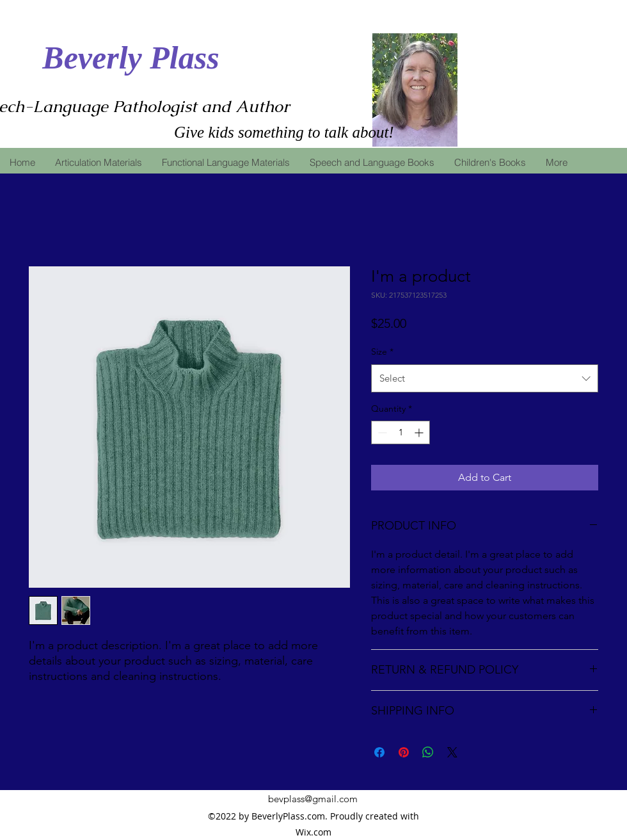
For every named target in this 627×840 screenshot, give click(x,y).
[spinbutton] (401, 432)
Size (382, 351)
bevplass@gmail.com (313, 799)
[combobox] (485, 378)
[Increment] (420, 432)
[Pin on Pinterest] (404, 752)
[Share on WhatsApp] (428, 752)
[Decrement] (381, 432)
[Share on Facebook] (379, 752)
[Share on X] (452, 752)
